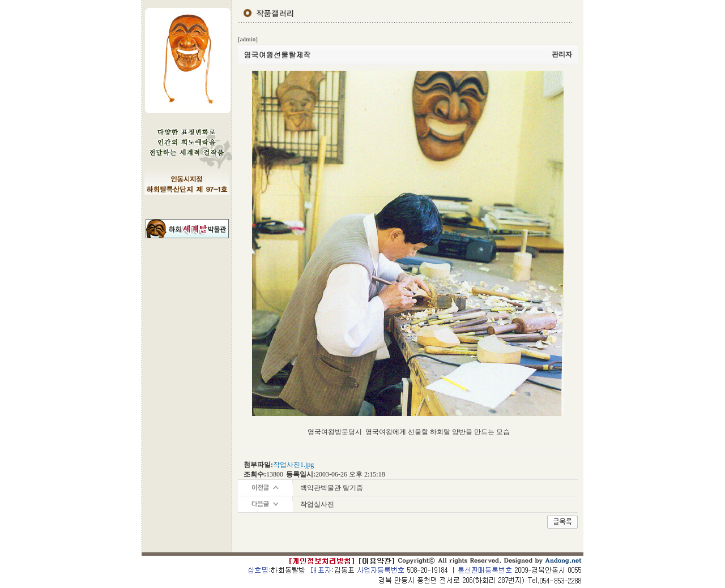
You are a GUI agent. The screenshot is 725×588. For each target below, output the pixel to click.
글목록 (562, 522)
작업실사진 (317, 504)
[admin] (248, 39)
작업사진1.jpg (293, 465)
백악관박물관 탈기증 (332, 488)
